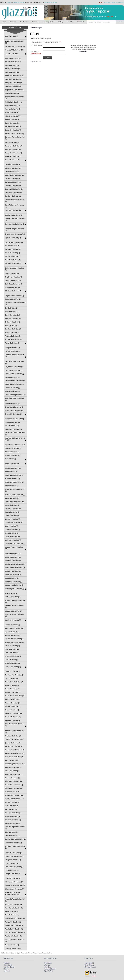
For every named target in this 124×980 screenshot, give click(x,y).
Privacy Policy (32, 953)
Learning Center (49, 22)
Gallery (60, 22)
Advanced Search (50, 969)
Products (13, 22)
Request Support (90, 967)
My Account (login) (51, 2)
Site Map (49, 953)
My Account (107, 2)
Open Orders (48, 971)
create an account (19, 2)
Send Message (90, 965)
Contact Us (81, 22)
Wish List (114, 2)
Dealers (36, 22)
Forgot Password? (36, 61)
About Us (70, 22)
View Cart (121, 2)
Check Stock (24, 22)
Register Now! (83, 51)
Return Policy (42, 953)
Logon (9, 2)
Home (4, 22)
